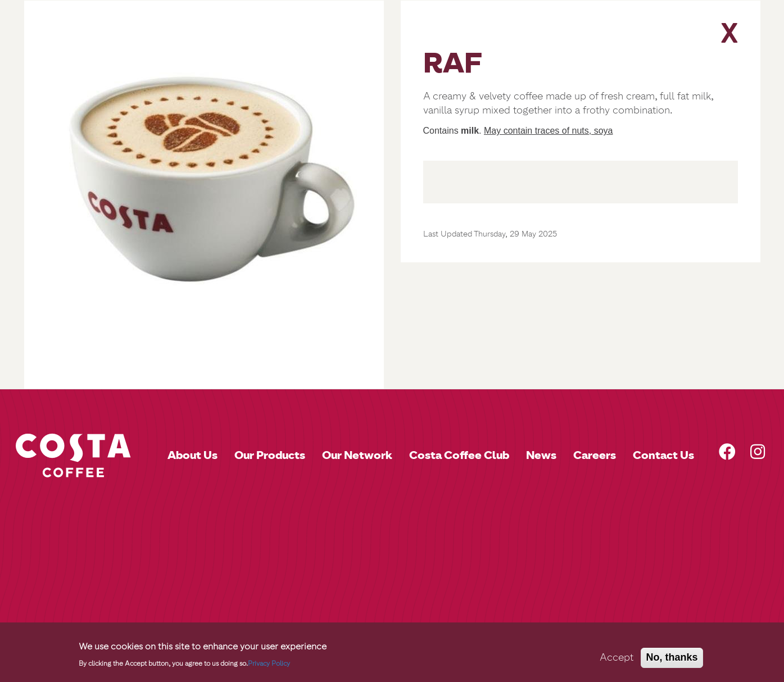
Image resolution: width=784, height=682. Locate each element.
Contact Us (663, 455)
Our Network (357, 455)
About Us (192, 455)
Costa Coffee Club (459, 455)
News (541, 455)
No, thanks (672, 661)
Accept (617, 661)
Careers (595, 455)
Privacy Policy (269, 668)
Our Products (270, 455)
